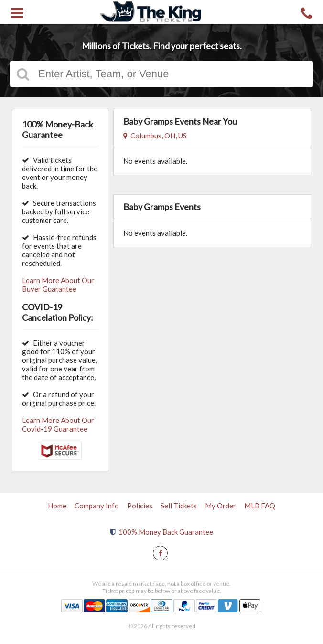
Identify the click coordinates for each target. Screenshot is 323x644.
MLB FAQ (260, 506)
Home (57, 506)
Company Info (97, 506)
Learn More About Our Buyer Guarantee (58, 285)
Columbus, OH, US (155, 136)
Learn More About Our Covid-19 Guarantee (58, 424)
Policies (140, 506)
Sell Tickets (179, 506)
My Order (221, 506)
